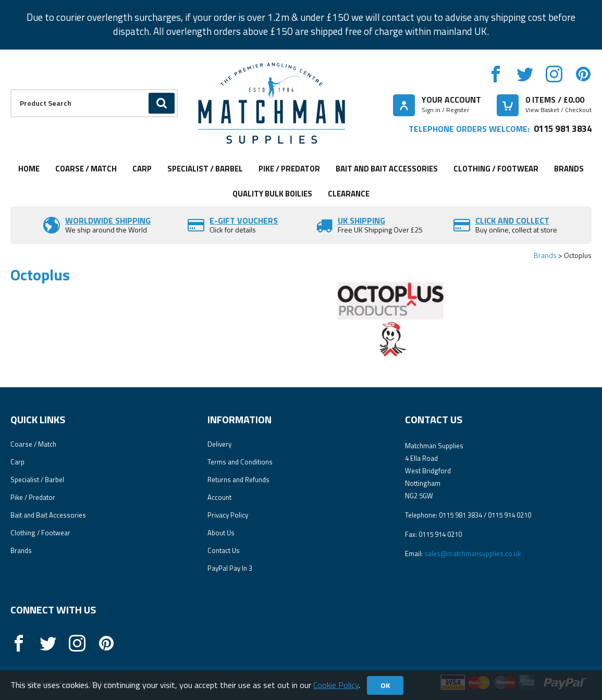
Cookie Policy (336, 685)
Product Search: (11, 89)
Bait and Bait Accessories (387, 169)
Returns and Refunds (238, 480)
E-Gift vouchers (244, 220)
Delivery (219, 444)
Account (219, 497)
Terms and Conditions (240, 462)
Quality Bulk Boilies (272, 194)
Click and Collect (512, 220)
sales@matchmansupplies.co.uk (472, 554)
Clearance (349, 194)
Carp (142, 169)
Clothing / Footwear (496, 169)
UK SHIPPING (361, 220)
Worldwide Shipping (108, 220)
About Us (221, 533)
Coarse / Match (86, 169)
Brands (569, 169)
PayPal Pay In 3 (230, 568)
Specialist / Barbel (205, 169)
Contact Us (224, 550)
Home (29, 169)
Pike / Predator (289, 169)
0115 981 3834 (563, 128)
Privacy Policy (228, 515)
